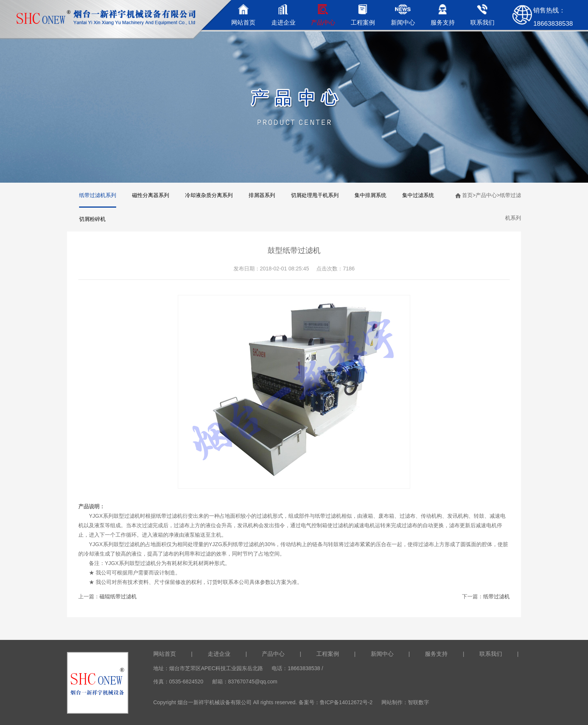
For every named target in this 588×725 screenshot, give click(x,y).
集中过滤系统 (418, 195)
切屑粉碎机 (92, 219)
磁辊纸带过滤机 (118, 596)
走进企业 (219, 654)
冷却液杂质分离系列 (209, 195)
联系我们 (491, 654)
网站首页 (165, 654)
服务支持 (436, 654)
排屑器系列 (262, 195)
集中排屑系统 (370, 195)
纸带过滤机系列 (98, 195)
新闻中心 (382, 654)
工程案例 (328, 654)
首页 (467, 195)
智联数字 (418, 702)
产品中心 (486, 195)
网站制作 (392, 702)
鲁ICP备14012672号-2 (346, 702)
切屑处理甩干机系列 (315, 195)
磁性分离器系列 (151, 195)
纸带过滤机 (496, 596)
